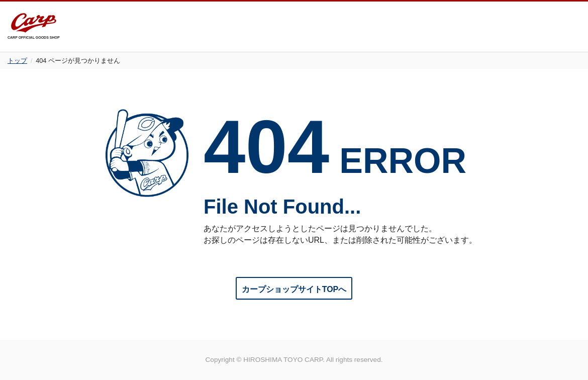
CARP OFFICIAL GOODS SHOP (34, 26)
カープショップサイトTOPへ (294, 289)
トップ (17, 61)
